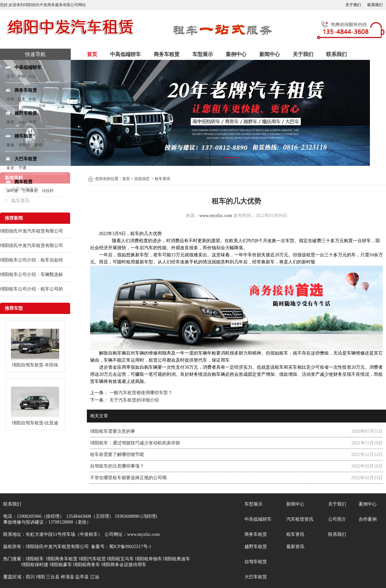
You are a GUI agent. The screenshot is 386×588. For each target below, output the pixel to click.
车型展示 (203, 54)
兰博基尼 (30, 191)
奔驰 (21, 76)
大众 (32, 76)
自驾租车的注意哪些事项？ (117, 466)
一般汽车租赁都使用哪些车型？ (140, 393)
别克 (21, 99)
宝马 (10, 76)
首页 (92, 54)
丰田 (10, 99)
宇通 (23, 168)
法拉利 (48, 191)
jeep (22, 122)
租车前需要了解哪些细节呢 (117, 455)
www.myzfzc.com (216, 216)
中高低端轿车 (125, 54)
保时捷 (24, 145)
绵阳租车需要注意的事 (113, 431)
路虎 (10, 122)
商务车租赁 (167, 54)
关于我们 (353, 5)
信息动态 (142, 179)
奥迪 (10, 145)
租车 (135, 234)
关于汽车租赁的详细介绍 (133, 400)
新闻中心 (270, 54)
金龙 (10, 168)
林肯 (38, 145)
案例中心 (236, 54)
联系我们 (375, 5)
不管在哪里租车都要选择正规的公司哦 (128, 478)
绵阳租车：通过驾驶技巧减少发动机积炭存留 (135, 443)
